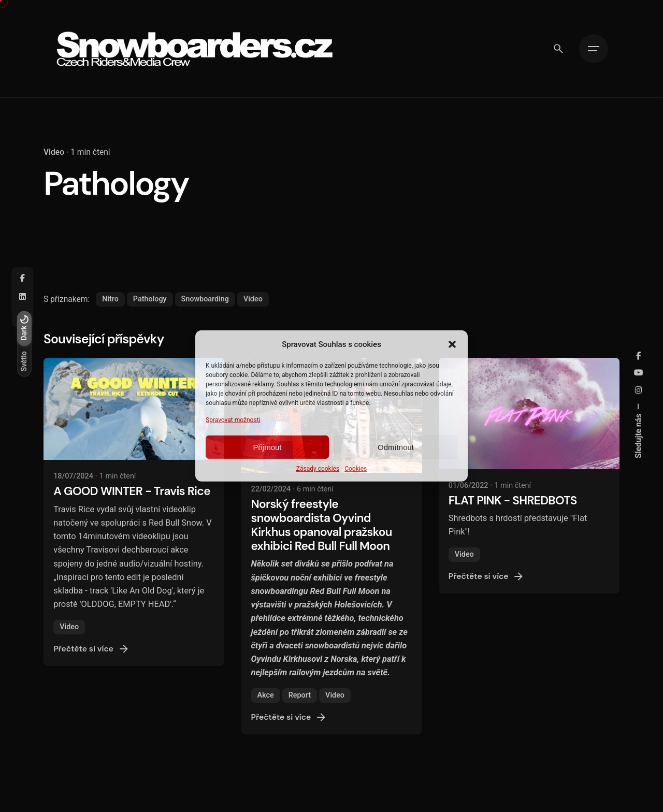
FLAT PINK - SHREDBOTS (513, 501)
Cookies (356, 469)
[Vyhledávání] (558, 49)
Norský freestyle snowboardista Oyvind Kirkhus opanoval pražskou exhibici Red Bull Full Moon (322, 525)
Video (54, 152)
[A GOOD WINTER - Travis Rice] (134, 409)
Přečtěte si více (92, 649)
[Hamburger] (594, 49)
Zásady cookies (318, 469)
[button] (452, 344)
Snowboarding (205, 299)
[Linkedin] (23, 297)
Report (300, 695)
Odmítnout (396, 447)
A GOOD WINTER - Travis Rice (132, 491)
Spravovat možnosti (233, 420)
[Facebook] (23, 279)
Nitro (110, 299)
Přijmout (267, 447)
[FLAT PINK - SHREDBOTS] (529, 414)
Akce (266, 695)
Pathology (150, 299)
